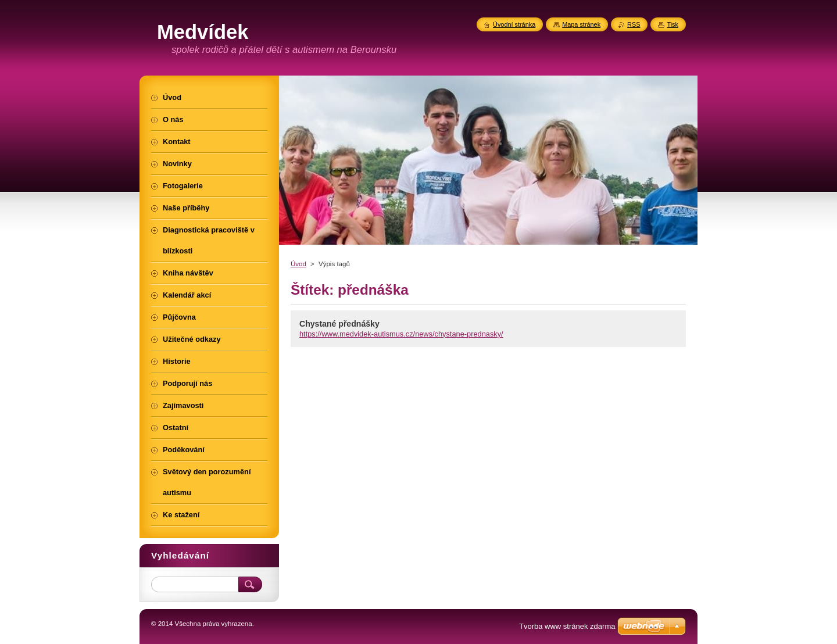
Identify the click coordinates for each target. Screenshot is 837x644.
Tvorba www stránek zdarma (567, 626)
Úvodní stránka (514, 24)
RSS (634, 24)
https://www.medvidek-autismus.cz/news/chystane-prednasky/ (401, 334)
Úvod (298, 264)
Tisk (673, 24)
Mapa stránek (581, 24)
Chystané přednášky (339, 324)
